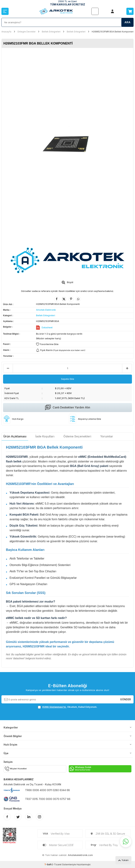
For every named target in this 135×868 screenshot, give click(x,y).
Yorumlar (107, 436)
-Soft (48, 864)
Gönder (125, 699)
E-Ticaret (57, 864)
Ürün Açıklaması (15, 436)
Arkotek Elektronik (46, 310)
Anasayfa (6, 32)
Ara (127, 22)
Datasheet (47, 327)
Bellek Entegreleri (51, 32)
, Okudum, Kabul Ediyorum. (68, 707)
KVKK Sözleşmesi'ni (54, 707)
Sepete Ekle (68, 379)
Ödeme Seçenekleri (77, 436)
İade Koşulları (45, 436)
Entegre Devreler (27, 32)
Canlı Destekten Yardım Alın (68, 408)
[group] (67, 145)
